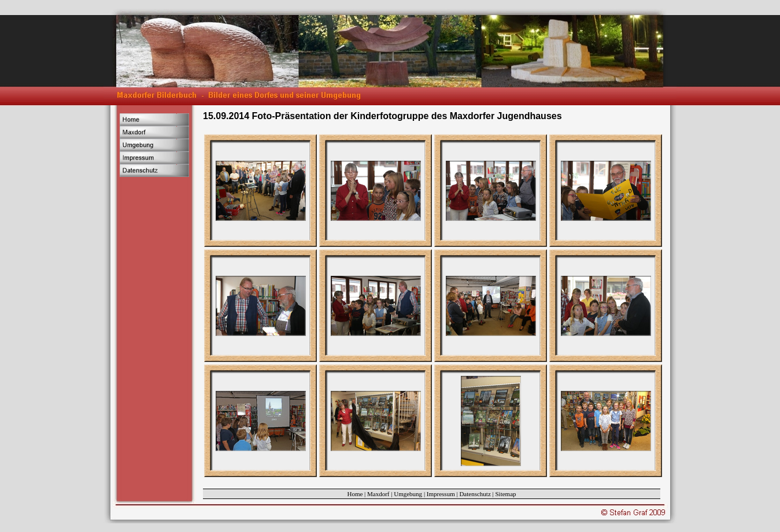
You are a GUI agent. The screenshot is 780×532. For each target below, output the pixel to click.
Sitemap (506, 494)
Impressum (441, 494)
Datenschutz (475, 494)
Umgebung (408, 494)
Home (355, 494)
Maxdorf (378, 494)
